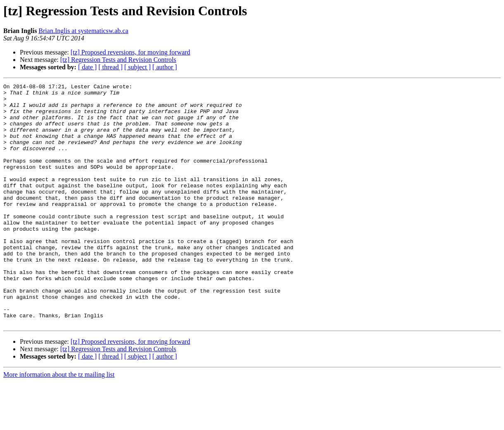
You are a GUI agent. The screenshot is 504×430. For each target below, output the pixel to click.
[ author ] (165, 67)
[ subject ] (138, 67)
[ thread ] (111, 67)
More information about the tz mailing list (59, 423)
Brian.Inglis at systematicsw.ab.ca (83, 31)
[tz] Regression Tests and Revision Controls (118, 60)
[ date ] (87, 67)
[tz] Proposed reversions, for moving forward (131, 52)
